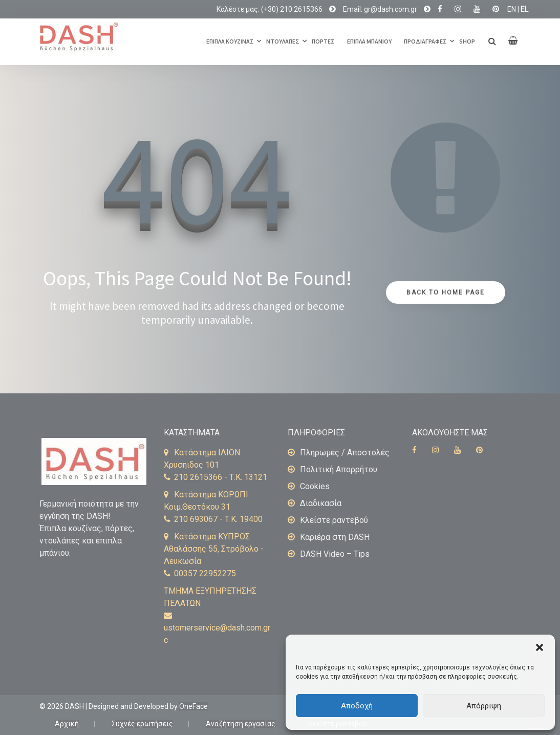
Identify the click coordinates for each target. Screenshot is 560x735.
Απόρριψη (484, 706)
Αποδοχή (357, 706)
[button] (540, 647)
